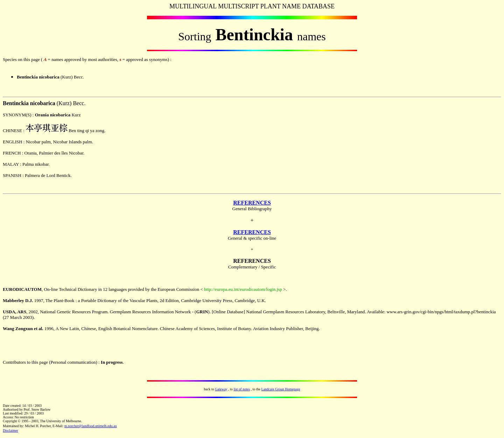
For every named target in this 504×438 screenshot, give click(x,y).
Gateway (221, 389)
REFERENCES (252, 203)
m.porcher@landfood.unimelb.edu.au (91, 426)
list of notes (242, 389)
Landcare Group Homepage (281, 389)
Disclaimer (10, 430)
